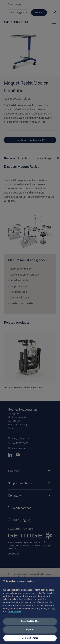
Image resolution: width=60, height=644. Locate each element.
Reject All (30, 630)
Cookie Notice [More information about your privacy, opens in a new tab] (15, 612)
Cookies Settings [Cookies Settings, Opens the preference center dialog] (30, 638)
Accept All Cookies (30, 621)
